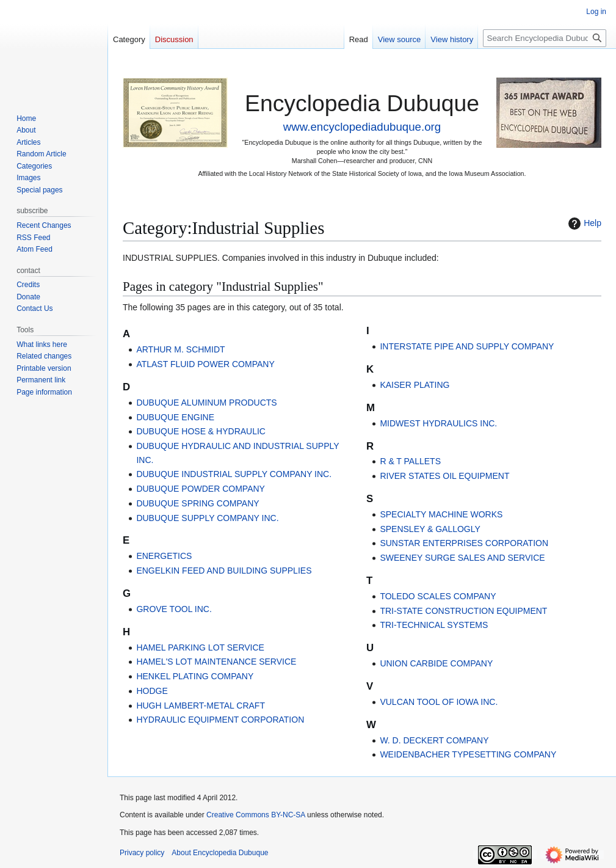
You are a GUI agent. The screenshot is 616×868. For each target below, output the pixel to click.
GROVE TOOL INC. (174, 609)
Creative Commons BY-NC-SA (256, 815)
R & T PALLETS (410, 461)
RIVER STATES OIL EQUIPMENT (444, 476)
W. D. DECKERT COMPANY (434, 740)
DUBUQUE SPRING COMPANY (197, 503)
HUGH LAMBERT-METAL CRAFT (201, 706)
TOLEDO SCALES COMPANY (438, 596)
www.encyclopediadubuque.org (362, 127)
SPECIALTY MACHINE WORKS (441, 514)
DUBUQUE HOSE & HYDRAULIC (201, 431)
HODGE (152, 691)
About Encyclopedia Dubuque (220, 853)
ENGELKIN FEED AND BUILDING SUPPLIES (224, 571)
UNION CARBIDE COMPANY (436, 663)
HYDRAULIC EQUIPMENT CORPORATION (220, 720)
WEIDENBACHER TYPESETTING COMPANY (468, 754)
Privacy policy (142, 853)
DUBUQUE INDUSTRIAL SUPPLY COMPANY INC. (234, 474)
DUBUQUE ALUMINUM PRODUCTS (206, 403)
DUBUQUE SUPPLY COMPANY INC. (207, 518)
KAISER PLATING (415, 385)
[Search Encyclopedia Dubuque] (545, 38)
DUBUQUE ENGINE (175, 417)
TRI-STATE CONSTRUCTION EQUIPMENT (463, 611)
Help (583, 224)
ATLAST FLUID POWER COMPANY (205, 364)
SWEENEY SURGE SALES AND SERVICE (462, 558)
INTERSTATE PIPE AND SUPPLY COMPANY (467, 346)
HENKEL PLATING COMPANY (195, 676)
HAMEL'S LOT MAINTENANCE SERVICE (216, 662)
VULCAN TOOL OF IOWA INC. (439, 702)
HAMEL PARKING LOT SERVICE (200, 647)
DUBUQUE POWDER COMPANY (201, 489)
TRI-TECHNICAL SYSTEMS (434, 625)
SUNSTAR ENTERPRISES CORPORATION (464, 543)
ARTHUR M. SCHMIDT (180, 349)
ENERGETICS (164, 556)
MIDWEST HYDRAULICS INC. (438, 423)
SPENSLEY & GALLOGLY (430, 529)
